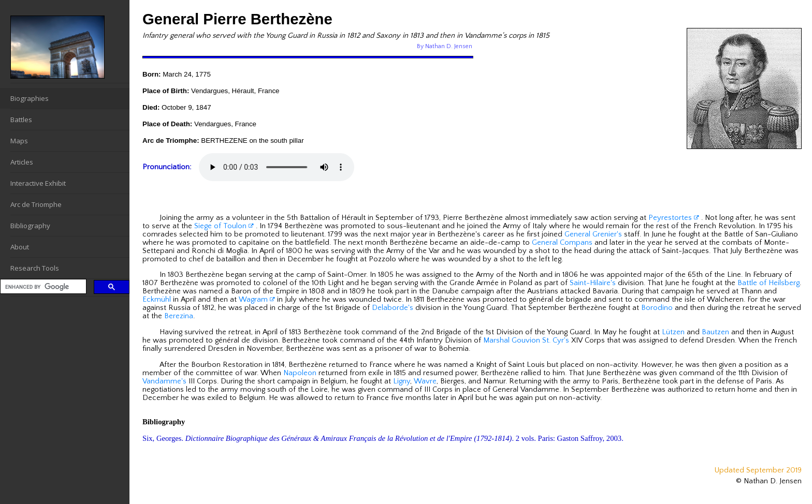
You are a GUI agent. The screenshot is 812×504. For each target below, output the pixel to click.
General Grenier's (593, 234)
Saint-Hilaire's (593, 283)
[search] (42, 287)
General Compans (562, 243)
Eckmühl (157, 300)
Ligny (402, 381)
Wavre (425, 381)
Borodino (657, 308)
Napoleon (300, 373)
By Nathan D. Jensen (445, 46)
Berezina (179, 316)
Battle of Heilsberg (769, 283)
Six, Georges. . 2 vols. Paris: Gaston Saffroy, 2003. (383, 438)
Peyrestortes (674, 218)
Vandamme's (164, 381)
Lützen (673, 332)
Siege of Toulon (224, 226)
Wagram (257, 300)
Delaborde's (393, 308)
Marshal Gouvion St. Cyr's (526, 340)
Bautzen (715, 332)
